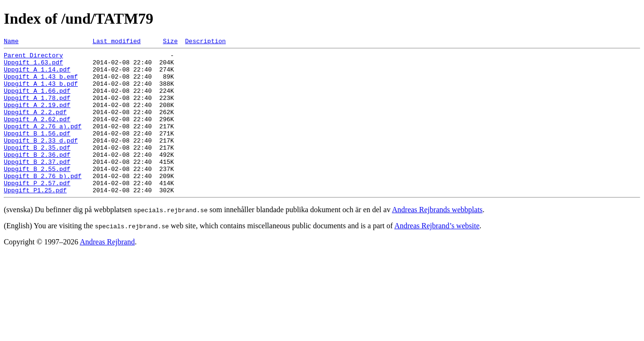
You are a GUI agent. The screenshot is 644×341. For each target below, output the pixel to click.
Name (11, 42)
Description (205, 42)
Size (170, 42)
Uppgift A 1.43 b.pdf (41, 92)
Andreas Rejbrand (107, 272)
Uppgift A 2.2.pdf (35, 126)
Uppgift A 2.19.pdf (37, 117)
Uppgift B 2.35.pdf (37, 169)
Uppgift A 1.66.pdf (37, 100)
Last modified (116, 42)
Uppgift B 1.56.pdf (37, 152)
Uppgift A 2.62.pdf (37, 135)
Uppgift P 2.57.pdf (37, 211)
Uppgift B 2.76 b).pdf (43, 203)
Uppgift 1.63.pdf (33, 66)
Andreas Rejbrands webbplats (437, 239)
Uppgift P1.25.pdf (35, 220)
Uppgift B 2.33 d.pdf (41, 160)
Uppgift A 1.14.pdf (37, 75)
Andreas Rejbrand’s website (437, 256)
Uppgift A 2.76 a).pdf (43, 143)
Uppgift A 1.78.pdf (37, 109)
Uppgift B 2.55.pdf (37, 194)
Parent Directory (33, 58)
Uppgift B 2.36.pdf (37, 177)
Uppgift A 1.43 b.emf (41, 83)
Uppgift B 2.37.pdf (37, 186)
